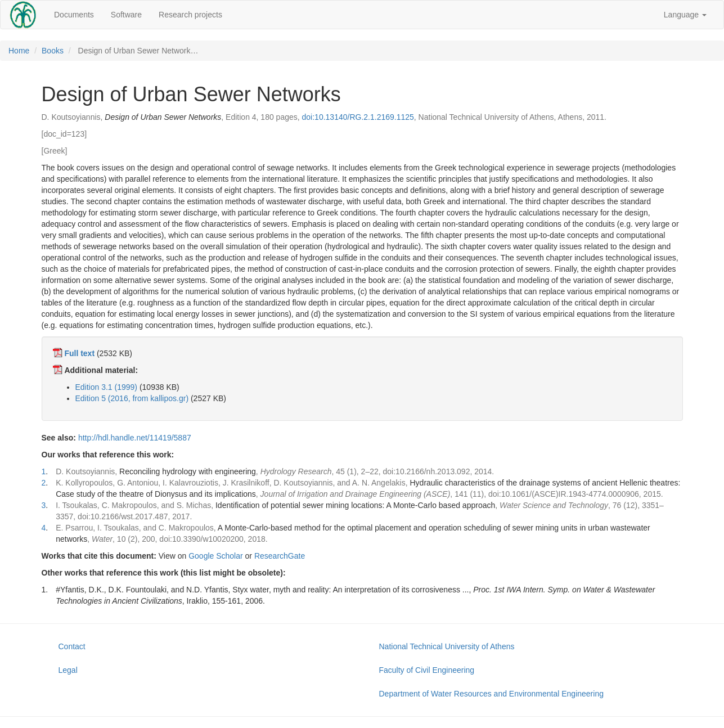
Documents (74, 15)
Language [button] (685, 15)
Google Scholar (216, 556)
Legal (68, 670)
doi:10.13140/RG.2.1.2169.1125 (358, 117)
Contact (72, 646)
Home (19, 51)
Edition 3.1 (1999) (107, 387)
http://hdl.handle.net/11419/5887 (135, 438)
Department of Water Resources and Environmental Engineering (491, 694)
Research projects (190, 15)
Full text (79, 353)
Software (126, 15)
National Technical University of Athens (447, 646)
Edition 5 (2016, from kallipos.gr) (132, 398)
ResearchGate (280, 556)
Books (53, 51)
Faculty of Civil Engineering (427, 670)
